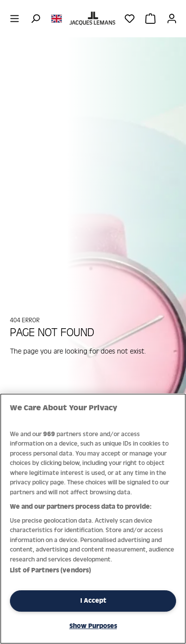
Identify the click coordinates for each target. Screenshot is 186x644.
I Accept (93, 600)
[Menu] (15, 18)
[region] (93, 519)
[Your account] (172, 18)
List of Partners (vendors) (50, 570)
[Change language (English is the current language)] (57, 18)
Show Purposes (93, 626)
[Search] (35, 18)
